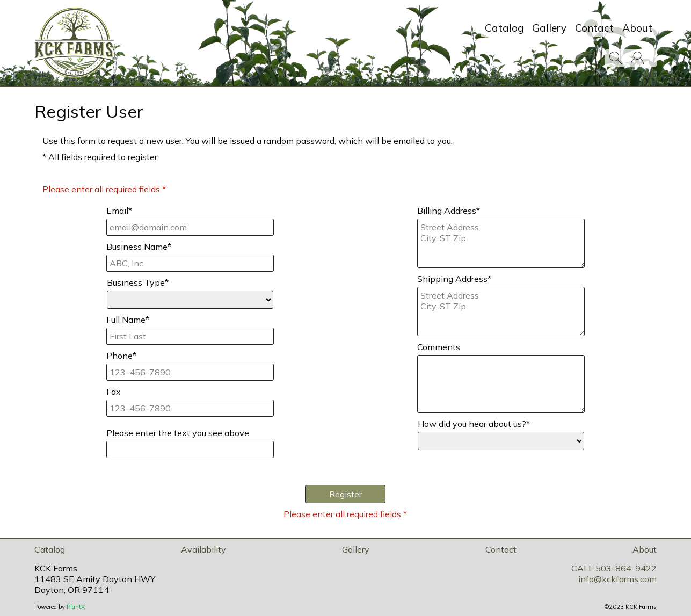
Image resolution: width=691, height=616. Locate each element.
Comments (439, 347)
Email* (119, 211)
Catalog (504, 28)
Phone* (121, 356)
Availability (203, 549)
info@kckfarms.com (617, 579)
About (637, 28)
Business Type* (138, 282)
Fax (114, 392)
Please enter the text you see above (178, 433)
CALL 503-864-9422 (614, 568)
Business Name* (139, 247)
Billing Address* (449, 211)
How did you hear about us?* (474, 424)
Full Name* (128, 320)
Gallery (549, 28)
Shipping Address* (454, 279)
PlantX (76, 607)
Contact (594, 28)
